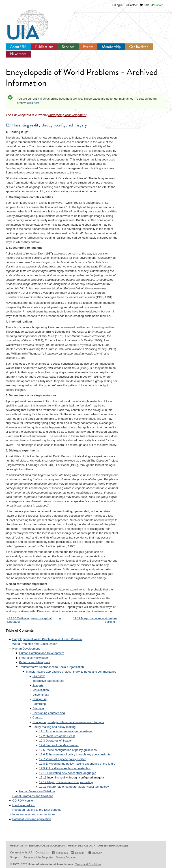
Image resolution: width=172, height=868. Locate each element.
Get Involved (139, 47)
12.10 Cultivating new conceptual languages (68, 773)
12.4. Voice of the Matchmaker (59, 745)
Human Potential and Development (42, 653)
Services (68, 47)
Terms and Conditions (88, 864)
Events (88, 47)
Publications (44, 47)
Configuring (40, 699)
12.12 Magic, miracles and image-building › (95, 620)
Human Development (26, 649)
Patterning (39, 704)
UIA (22, 22)
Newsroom (18, 54)
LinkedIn (78, 853)
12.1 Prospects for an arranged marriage (65, 731)
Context (38, 717)
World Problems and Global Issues (35, 644)
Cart (144, 5)
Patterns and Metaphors (35, 662)
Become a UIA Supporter (38, 857)
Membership (111, 47)
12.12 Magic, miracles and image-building (66, 782)
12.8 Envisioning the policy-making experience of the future (77, 764)
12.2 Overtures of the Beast (57, 736)
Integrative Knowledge (33, 658)
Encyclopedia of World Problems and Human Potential (47, 639)
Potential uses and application (32, 819)
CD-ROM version (23, 801)
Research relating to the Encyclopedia (37, 810)
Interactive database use (48, 681)
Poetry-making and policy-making (54, 727)
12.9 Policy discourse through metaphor (65, 768)
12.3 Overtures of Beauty (55, 741)
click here (33, 103)
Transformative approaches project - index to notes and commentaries (71, 672)
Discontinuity (41, 695)
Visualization (41, 690)
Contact (131, 5)
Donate (157, 5)
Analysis (38, 685)
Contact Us (42, 853)
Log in (119, 5)
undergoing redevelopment (67, 115)
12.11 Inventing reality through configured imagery (72, 777)
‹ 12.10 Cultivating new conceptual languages (29, 620)
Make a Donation (66, 857)
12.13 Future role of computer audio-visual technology (74, 787)
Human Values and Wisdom (37, 791)
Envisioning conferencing (49, 713)
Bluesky (95, 853)
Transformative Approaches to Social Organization (51, 667)
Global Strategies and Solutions (33, 796)
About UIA (18, 47)
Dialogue (38, 708)
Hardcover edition (24, 805)
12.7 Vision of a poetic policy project (62, 759)
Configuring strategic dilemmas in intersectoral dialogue (68, 722)
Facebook (60, 853)
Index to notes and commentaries (34, 814)
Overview (39, 676)
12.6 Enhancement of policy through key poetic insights (75, 754)
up (61, 618)
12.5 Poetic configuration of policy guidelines (68, 750)
